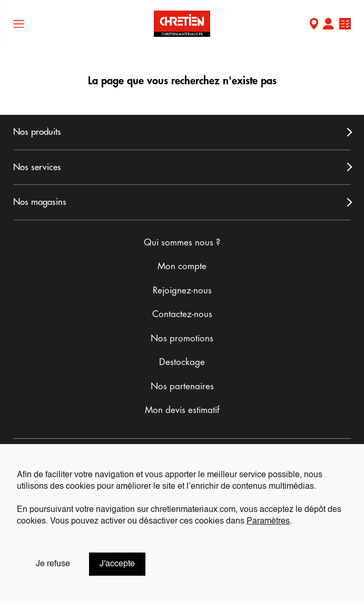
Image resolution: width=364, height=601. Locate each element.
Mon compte (328, 25)
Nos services (37, 167)
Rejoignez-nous (182, 290)
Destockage (182, 362)
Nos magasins (40, 202)
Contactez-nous (182, 314)
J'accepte (117, 564)
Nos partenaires (182, 386)
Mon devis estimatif (182, 410)
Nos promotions (182, 338)
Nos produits (37, 132)
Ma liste (345, 25)
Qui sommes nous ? (182, 243)
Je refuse (53, 564)
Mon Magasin (314, 25)
